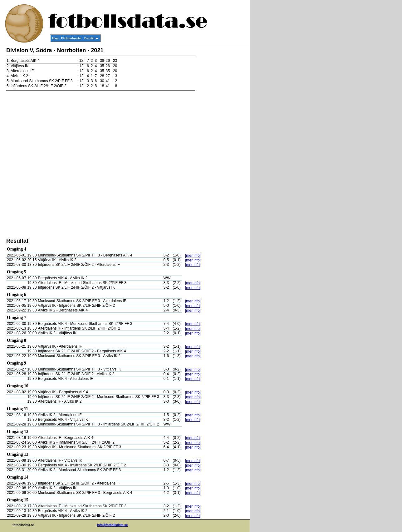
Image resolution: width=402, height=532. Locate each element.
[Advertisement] (222, 142)
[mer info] (193, 256)
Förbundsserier (71, 38)
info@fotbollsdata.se (113, 525)
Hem (55, 38)
